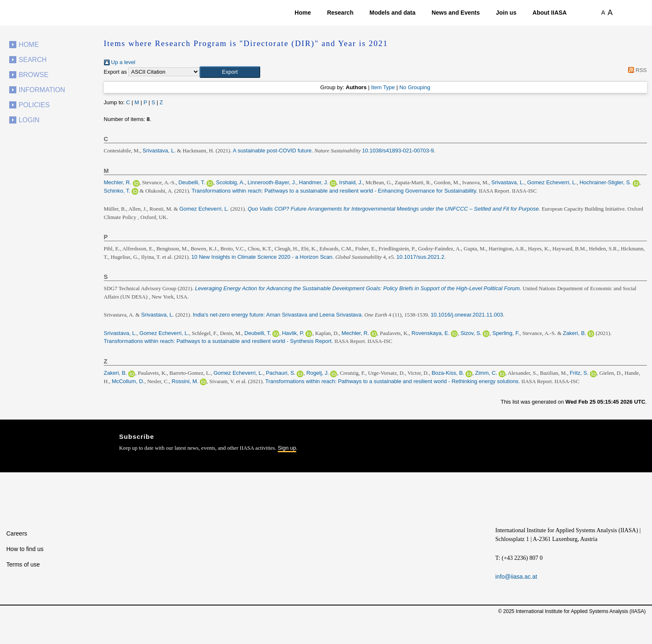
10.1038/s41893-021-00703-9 (398, 151)
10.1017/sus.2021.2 (420, 257)
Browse (34, 75)
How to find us (25, 549)
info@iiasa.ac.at (516, 577)
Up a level (120, 62)
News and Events (456, 13)
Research (340, 13)
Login (29, 120)
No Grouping (415, 87)
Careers (17, 533)
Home (303, 13)
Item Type (383, 87)
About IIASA (550, 13)
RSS (636, 70)
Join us (506, 13)
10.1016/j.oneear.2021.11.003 (467, 315)
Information (42, 90)
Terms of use (23, 564)
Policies (34, 105)
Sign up (287, 448)
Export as (115, 72)
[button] (230, 72)
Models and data (393, 13)
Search (33, 60)
